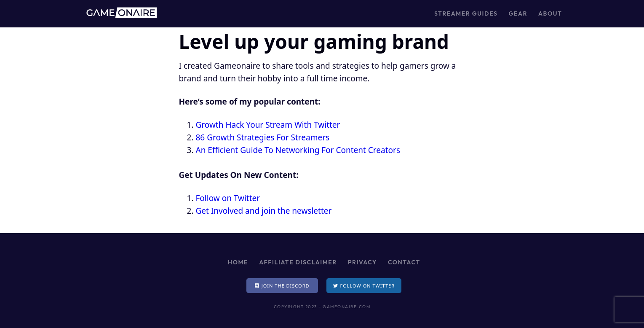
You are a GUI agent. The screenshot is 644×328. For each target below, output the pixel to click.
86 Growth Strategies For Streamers (263, 137)
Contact (404, 262)
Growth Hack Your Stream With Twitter (268, 125)
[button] (282, 286)
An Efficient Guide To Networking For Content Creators (298, 150)
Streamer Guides (466, 13)
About (550, 13)
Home (238, 262)
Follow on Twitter (228, 198)
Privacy (362, 262)
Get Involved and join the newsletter (264, 211)
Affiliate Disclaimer (298, 262)
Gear (518, 13)
